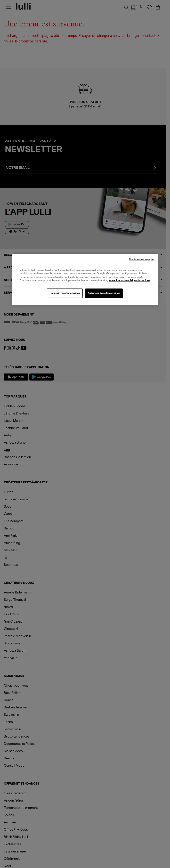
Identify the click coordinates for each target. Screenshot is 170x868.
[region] (85, 279)
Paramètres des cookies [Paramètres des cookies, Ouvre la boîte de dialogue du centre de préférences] (65, 293)
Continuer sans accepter (142, 259)
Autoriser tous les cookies (104, 293)
